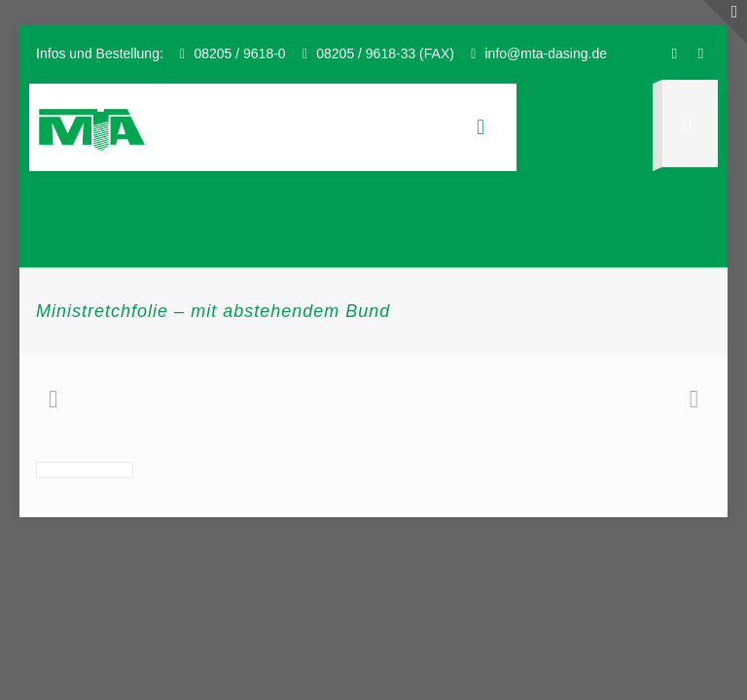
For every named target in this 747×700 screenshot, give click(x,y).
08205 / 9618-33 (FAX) (385, 53)
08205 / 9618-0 (239, 53)
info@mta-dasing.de (546, 53)
